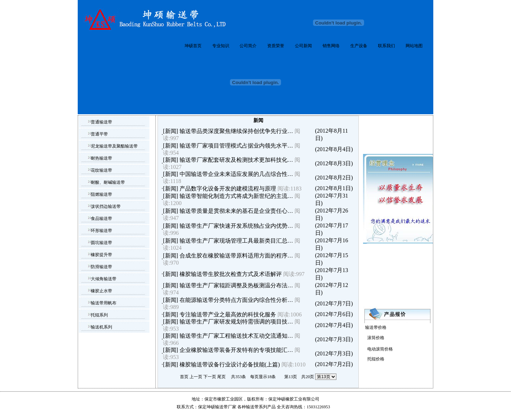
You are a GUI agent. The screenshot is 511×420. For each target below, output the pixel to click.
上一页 (196, 377)
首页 (184, 377)
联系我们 (386, 46)
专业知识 (221, 46)
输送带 (252, 407)
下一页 (210, 377)
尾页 (221, 377)
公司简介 (248, 46)
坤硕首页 (193, 46)
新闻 (171, 131)
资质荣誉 (276, 46)
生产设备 (359, 46)
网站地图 (414, 46)
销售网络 (331, 46)
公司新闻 (303, 46)
